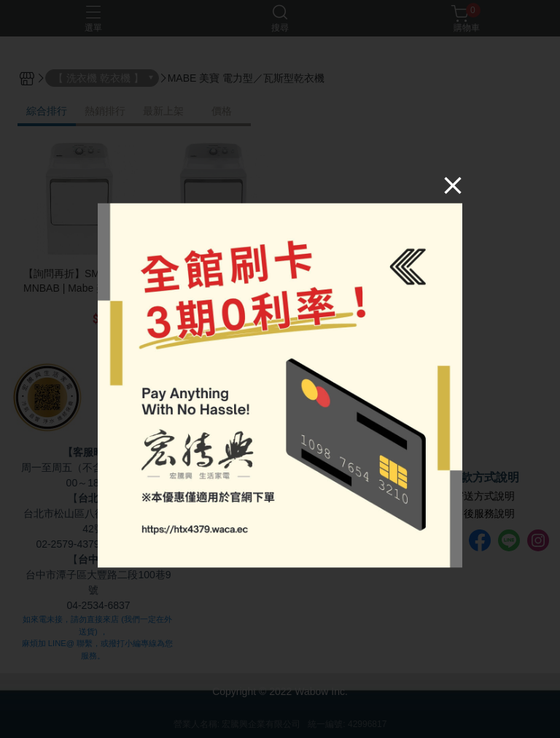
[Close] (453, 185)
